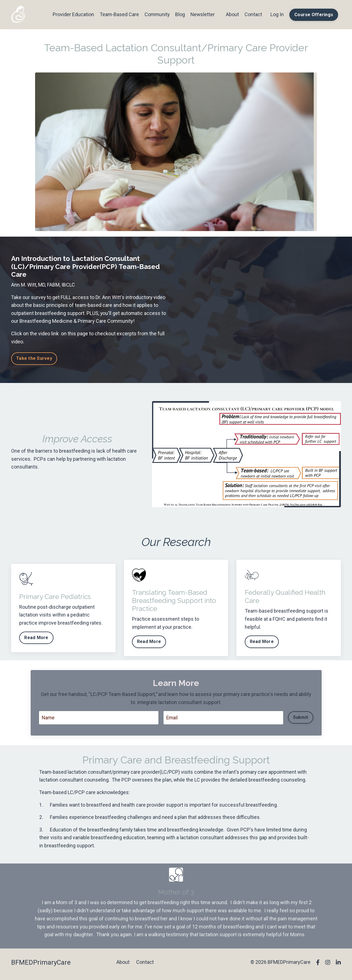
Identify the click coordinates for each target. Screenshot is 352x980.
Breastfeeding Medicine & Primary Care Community (76, 321)
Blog (179, 14)
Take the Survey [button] (34, 359)
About (232, 14)
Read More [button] (36, 638)
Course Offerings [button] (314, 15)
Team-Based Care (118, 14)
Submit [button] (300, 718)
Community (156, 14)
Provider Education (72, 14)
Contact (253, 14)
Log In (277, 14)
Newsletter (202, 14)
